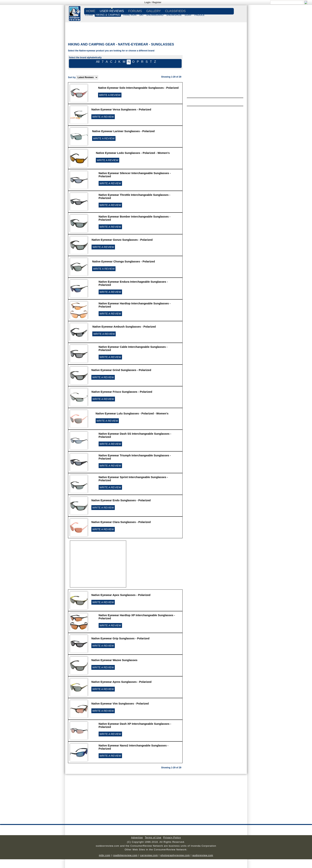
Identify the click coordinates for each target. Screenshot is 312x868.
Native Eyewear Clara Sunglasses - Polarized (121, 522)
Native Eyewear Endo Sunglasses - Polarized (121, 500)
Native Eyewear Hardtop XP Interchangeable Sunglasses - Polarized (137, 617)
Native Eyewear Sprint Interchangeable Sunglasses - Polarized (133, 479)
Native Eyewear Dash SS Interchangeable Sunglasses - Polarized (135, 435)
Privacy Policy (172, 837)
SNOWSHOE (174, 15)
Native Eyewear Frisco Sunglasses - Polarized (122, 392)
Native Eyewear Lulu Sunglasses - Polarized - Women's (132, 413)
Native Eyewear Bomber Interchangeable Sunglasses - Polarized (135, 218)
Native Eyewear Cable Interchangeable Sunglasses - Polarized (133, 348)
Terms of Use (153, 837)
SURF (188, 15)
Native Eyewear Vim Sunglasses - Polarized (120, 703)
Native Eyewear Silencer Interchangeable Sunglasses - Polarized (135, 175)
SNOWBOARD (155, 15)
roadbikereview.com (125, 855)
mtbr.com (104, 855)
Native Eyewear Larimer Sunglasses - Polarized (123, 131)
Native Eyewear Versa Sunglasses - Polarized (121, 109)
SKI (141, 15)
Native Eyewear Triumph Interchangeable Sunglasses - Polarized (135, 457)
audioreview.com (203, 855)
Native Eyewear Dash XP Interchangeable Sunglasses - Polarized (135, 725)
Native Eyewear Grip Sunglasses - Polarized (120, 638)
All (98, 62)
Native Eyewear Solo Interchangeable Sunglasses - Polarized (138, 88)
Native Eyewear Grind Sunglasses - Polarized (121, 370)
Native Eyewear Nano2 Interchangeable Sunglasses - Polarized (134, 747)
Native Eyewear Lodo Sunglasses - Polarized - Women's (133, 153)
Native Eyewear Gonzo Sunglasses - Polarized (122, 240)
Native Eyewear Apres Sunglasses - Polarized (121, 682)
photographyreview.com (175, 855)
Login (148, 2)
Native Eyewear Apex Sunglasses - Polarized (121, 595)
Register (157, 2)
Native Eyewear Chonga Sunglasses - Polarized (123, 261)
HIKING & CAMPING (108, 15)
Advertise (137, 837)
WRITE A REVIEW (110, 95)
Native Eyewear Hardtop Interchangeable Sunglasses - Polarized (135, 305)
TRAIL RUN (130, 15)
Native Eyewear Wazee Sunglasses (114, 660)
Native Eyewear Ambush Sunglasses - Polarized (124, 327)
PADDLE (200, 15)
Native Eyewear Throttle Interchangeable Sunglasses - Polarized (134, 196)
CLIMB (89, 15)
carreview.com (149, 855)
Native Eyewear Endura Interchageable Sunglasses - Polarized (133, 283)
